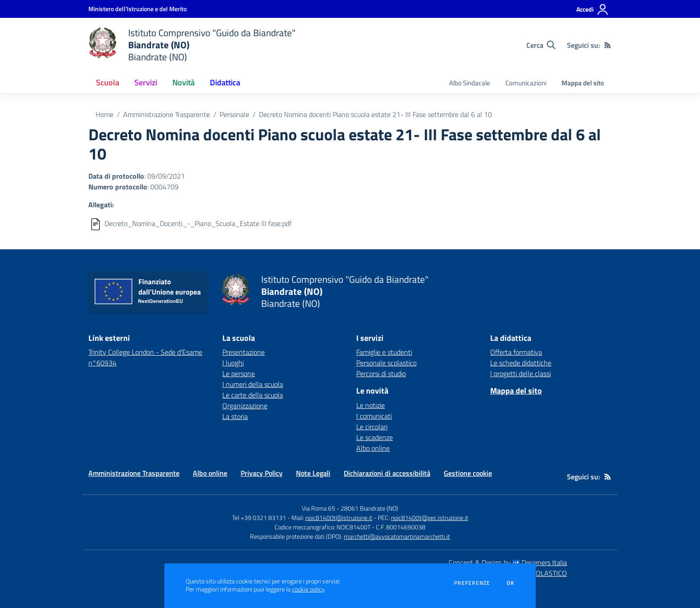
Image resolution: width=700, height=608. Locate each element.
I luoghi (233, 363)
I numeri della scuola (253, 384)
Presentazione (244, 352)
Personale (234, 114)
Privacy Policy (262, 473)
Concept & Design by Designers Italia (508, 562)
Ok (511, 583)
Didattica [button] (225, 82)
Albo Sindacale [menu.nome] (470, 83)
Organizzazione (245, 406)
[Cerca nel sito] (541, 45)
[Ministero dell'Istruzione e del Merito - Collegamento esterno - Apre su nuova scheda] (137, 9)
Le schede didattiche (521, 363)
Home (104, 114)
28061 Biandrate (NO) (369, 508)
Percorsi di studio (381, 373)
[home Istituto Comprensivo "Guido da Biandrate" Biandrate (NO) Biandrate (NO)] (192, 45)
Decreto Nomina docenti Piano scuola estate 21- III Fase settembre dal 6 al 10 (375, 114)
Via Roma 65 (319, 508)
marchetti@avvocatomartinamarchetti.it (397, 536)
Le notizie (371, 405)
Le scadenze (375, 437)
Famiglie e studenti (384, 352)
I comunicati (374, 416)
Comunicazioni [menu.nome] (526, 83)
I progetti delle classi (521, 373)
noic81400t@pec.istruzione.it (430, 518)
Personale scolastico (386, 363)
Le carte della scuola (253, 395)
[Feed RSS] (608, 45)
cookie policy (308, 589)
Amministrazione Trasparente (167, 114)
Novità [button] (183, 82)
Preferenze (472, 583)
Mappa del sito (583, 83)
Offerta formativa (516, 352)
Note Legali (313, 473)
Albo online (373, 448)
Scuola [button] (108, 82)
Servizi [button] (146, 82)
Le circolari (372, 427)
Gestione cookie (468, 473)
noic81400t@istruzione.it (339, 518)
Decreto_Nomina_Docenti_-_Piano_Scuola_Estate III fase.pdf (198, 223)
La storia (235, 416)
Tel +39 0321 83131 (259, 518)
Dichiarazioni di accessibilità (387, 473)
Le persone (239, 373)
